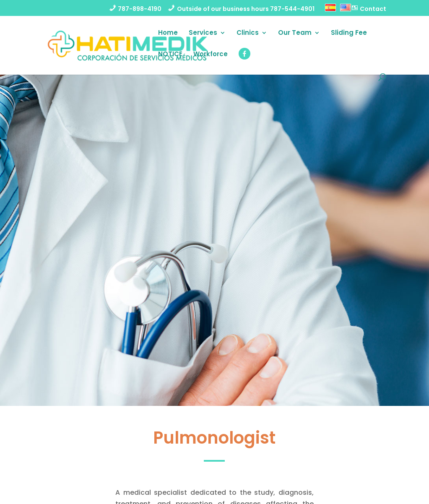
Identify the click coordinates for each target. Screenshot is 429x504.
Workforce (211, 55)
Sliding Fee (349, 33)
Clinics (248, 33)
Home (168, 33)
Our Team (295, 33)
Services (203, 33)
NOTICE (170, 55)
